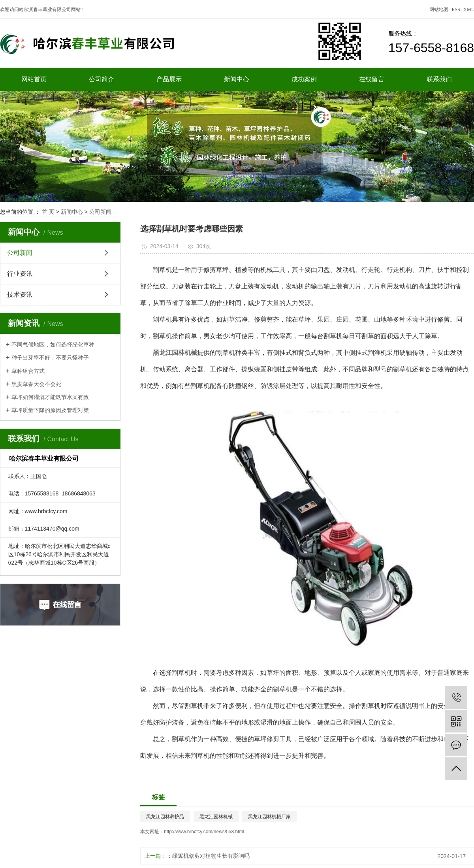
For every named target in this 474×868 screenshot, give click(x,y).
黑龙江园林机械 (216, 817)
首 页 (48, 212)
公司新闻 (100, 212)
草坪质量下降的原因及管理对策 (50, 410)
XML (469, 9)
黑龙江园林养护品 (165, 817)
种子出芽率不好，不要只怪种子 (50, 358)
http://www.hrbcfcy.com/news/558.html (204, 832)
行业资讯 (20, 274)
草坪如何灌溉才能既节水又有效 (50, 397)
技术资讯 (20, 295)
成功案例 (304, 79)
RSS (456, 9)
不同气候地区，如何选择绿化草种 (53, 345)
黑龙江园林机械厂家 (269, 817)
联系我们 (439, 79)
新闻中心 (237, 79)
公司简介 (102, 79)
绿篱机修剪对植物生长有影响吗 (211, 856)
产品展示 (169, 79)
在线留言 (372, 79)
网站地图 (439, 9)
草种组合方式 (28, 371)
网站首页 (34, 79)
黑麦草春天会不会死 (36, 384)
